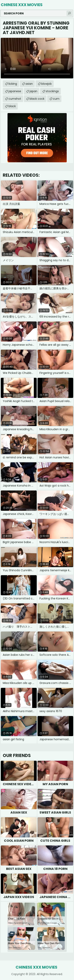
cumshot (15, 99)
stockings (52, 91)
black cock (37, 99)
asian (29, 84)
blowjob (46, 84)
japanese (15, 91)
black (12, 106)
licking (13, 84)
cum (56, 99)
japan (33, 91)
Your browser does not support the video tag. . (37, 58)
